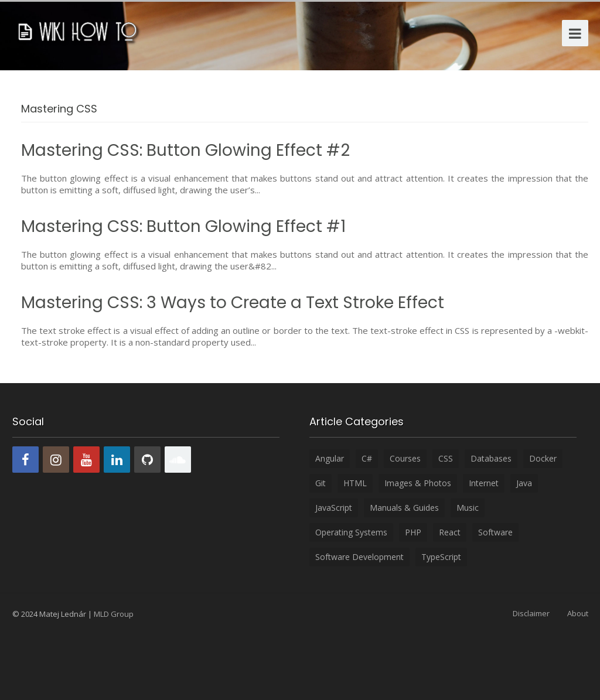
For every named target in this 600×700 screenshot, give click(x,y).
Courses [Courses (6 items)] (405, 458)
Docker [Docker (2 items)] (543, 458)
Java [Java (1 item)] (524, 483)
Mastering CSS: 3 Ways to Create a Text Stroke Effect (233, 303)
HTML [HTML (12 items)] (355, 483)
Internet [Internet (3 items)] (484, 483)
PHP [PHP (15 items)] (413, 532)
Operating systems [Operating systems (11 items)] (351, 532)
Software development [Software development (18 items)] (359, 557)
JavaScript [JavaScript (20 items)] (334, 508)
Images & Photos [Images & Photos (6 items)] (418, 483)
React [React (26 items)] (450, 532)
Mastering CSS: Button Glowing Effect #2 (185, 150)
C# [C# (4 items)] (367, 458)
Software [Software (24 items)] (495, 532)
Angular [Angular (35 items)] (330, 458)
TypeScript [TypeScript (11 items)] (441, 557)
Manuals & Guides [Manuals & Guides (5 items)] (404, 508)
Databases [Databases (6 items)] (491, 458)
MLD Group (114, 614)
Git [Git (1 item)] (321, 483)
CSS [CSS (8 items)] (446, 458)
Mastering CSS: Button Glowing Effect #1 (183, 226)
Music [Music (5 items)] (468, 508)
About (578, 613)
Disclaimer (531, 613)
